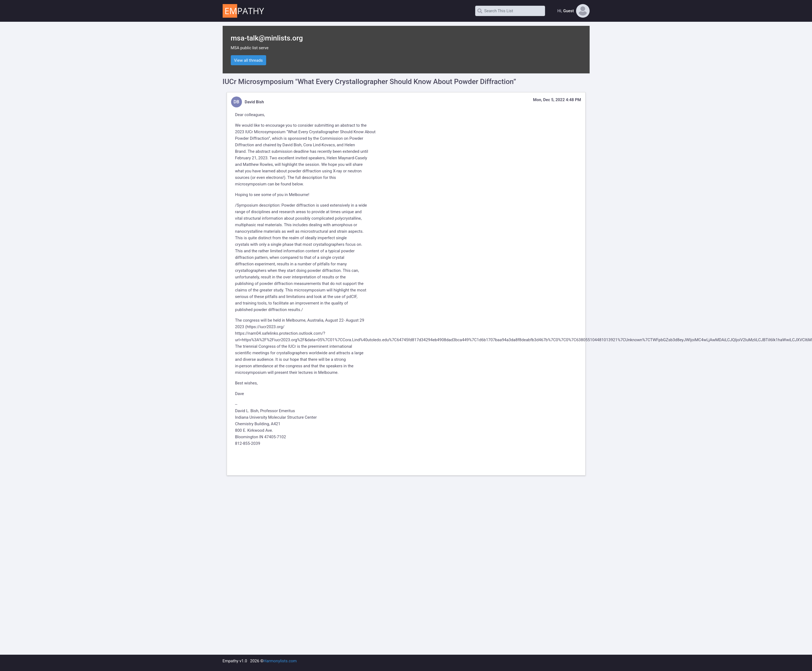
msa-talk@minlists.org (267, 38)
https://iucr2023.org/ (265, 327)
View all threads (248, 60)
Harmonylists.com (280, 661)
